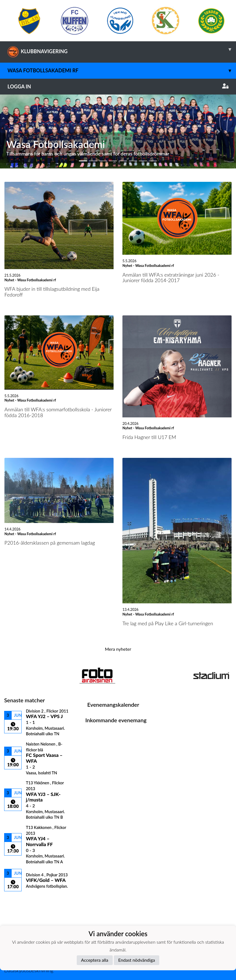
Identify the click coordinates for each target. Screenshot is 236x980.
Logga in (118, 86)
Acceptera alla (95, 960)
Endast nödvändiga (137, 960)
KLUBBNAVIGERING (122, 49)
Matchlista (18, 901)
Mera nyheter (118, 649)
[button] (18, 131)
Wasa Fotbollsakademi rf (122, 71)
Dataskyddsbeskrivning (29, 970)
